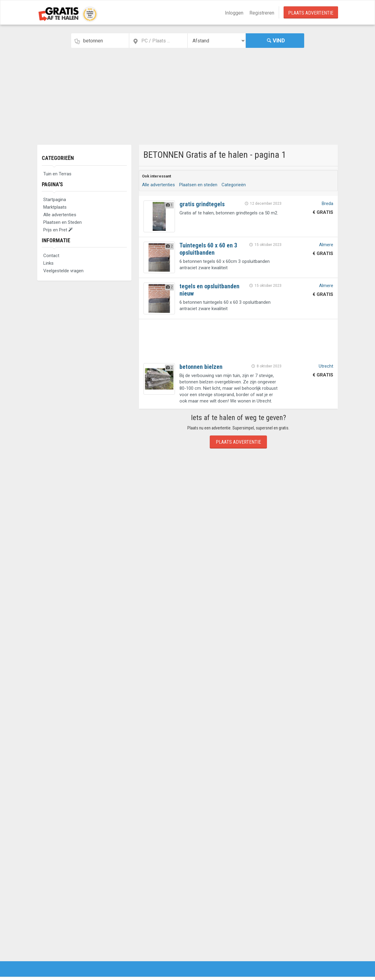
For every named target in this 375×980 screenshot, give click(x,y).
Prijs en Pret (58, 230)
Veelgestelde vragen (63, 271)
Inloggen (234, 13)
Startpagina (55, 200)
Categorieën (58, 158)
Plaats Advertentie (311, 13)
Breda (327, 204)
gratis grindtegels (202, 204)
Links (48, 263)
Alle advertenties (60, 215)
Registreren (262, 13)
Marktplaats (55, 207)
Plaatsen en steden (198, 185)
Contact (51, 256)
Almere (326, 245)
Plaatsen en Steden (62, 222)
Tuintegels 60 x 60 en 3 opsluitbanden (208, 249)
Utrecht (326, 366)
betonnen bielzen (201, 367)
